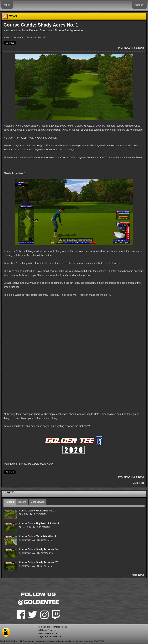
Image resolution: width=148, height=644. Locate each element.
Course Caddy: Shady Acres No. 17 (38, 562)
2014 (21, 464)
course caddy (32, 464)
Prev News (124, 48)
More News (138, 575)
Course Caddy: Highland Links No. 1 (39, 523)
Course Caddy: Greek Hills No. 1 (37, 511)
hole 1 (14, 464)
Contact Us (56, 636)
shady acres (46, 464)
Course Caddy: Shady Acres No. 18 (38, 549)
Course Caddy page (71, 157)
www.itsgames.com (48, 633)
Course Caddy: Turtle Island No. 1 (38, 536)
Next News (138, 48)
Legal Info (43, 636)
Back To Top (139, 483)
